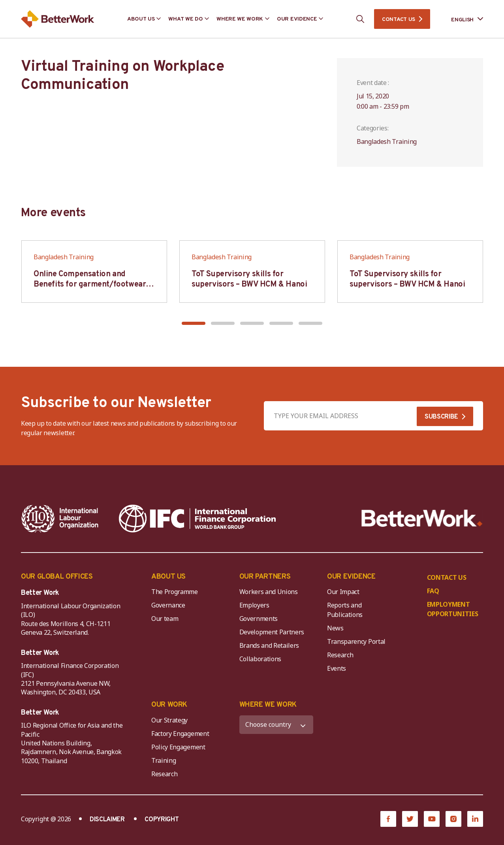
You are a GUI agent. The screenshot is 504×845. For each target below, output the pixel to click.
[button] (194, 323)
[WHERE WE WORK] (276, 725)
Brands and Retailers (269, 645)
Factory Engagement (180, 734)
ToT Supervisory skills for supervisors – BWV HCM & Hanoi (249, 279)
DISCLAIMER (107, 820)
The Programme (175, 592)
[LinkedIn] (475, 819)
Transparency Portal (356, 641)
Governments (259, 619)
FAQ (433, 591)
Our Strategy (169, 720)
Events (337, 668)
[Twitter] (410, 819)
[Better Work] (422, 518)
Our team (165, 619)
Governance (168, 605)
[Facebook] (388, 819)
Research (340, 655)
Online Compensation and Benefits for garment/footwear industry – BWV (90, 285)
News (335, 628)
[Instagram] (453, 819)
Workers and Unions (269, 592)
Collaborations (260, 659)
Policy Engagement (180, 747)
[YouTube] (432, 819)
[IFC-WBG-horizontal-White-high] (197, 519)
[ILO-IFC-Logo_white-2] (60, 519)
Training (164, 760)
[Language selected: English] (462, 19)
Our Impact (343, 592)
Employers (254, 605)
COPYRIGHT (162, 820)
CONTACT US (399, 20)
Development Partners (272, 632)
